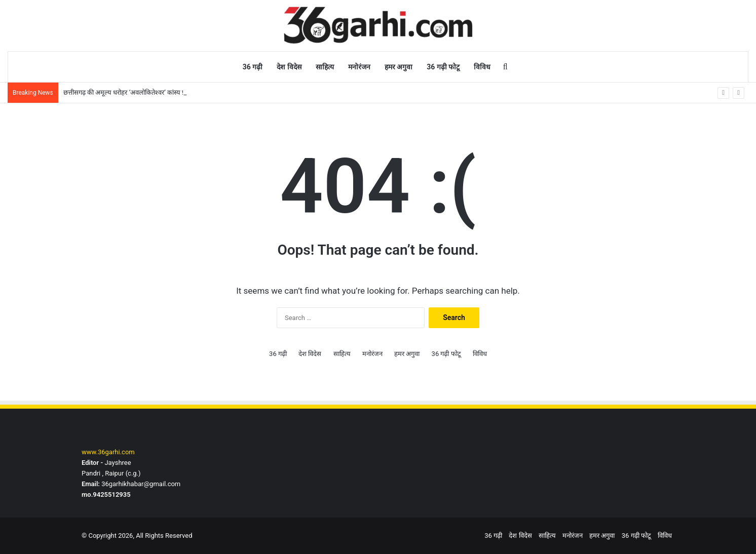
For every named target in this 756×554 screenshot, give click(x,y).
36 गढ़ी (253, 67)
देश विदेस (289, 67)
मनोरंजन (359, 67)
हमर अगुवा (399, 67)
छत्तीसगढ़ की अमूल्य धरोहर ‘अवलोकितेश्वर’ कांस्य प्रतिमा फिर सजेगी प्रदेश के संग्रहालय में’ (169, 92)
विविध (482, 67)
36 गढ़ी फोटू (443, 67)
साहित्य (325, 67)
